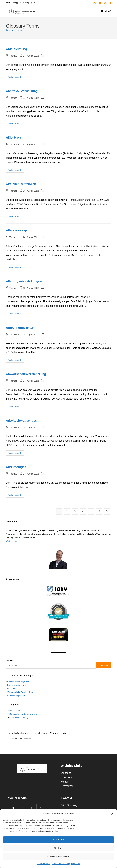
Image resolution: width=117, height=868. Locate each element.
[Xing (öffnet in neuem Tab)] (110, 3)
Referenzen (67, 786)
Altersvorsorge (17, 230)
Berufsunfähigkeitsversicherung (23, 714)
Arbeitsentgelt (16, 467)
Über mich (66, 777)
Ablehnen (58, 848)
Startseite (66, 773)
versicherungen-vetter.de (20, 739)
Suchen (9, 660)
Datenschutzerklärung (61, 864)
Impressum (76, 864)
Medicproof (12, 689)
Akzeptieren (58, 840)
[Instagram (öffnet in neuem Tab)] (105, 3)
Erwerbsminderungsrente (18, 681)
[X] (31, 808)
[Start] (7, 30)
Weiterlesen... (12, 541)
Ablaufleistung (16, 49)
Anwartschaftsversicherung (26, 374)
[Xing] (41, 808)
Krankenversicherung (17, 685)
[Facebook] (13, 808)
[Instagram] (22, 808)
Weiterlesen (16, 77)
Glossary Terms (18, 30)
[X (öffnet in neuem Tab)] (94, 3)
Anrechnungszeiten (20, 328)
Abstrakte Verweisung (22, 91)
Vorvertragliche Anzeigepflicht (20, 692)
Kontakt (65, 782)
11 (99, 511)
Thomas (13, 56)
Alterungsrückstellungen (24, 281)
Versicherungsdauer (16, 696)
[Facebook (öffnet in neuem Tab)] (100, 3)
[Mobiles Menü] (106, 11)
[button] (112, 814)
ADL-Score (14, 137)
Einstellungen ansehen (58, 856)
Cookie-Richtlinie (44, 864)
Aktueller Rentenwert (21, 184)
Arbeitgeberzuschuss (21, 421)
